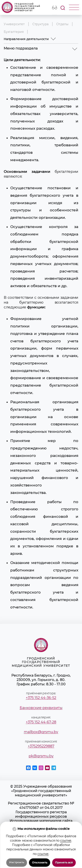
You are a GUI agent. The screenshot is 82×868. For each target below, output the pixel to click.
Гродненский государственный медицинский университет (21, 7)
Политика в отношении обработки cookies (41, 840)
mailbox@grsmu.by (41, 732)
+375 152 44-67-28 (41, 722)
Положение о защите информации (41, 834)
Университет (14, 24)
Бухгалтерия (14, 32)
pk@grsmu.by (41, 756)
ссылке (66, 866)
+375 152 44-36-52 (41, 698)
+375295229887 (41, 746)
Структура (40, 24)
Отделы (62, 24)
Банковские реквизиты (41, 708)
